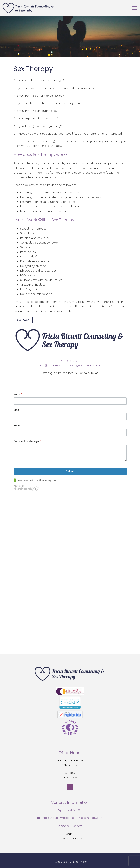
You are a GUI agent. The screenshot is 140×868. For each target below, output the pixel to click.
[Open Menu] (134, 8)
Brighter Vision (79, 862)
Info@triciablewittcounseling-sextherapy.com (70, 365)
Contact (23, 320)
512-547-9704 (70, 361)
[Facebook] (70, 787)
